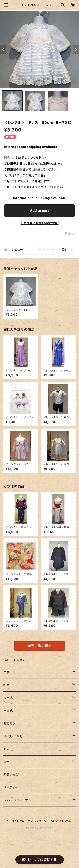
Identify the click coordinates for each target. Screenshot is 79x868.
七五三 (8, 749)
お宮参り (9, 723)
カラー (8, 762)
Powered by (40, 828)
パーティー (11, 787)
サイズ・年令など (15, 736)
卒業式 (8, 711)
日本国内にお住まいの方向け (40, 223)
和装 (7, 685)
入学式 (8, 698)
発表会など (11, 775)
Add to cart (39, 211)
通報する (70, 234)
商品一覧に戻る (40, 646)
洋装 (7, 672)
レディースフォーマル (17, 800)
